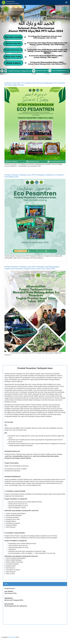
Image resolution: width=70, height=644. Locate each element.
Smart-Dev (12, 637)
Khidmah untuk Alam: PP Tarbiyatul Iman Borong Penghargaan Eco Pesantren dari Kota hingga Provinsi (35, 84)
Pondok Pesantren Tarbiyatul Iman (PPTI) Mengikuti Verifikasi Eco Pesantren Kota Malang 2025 (34, 176)
